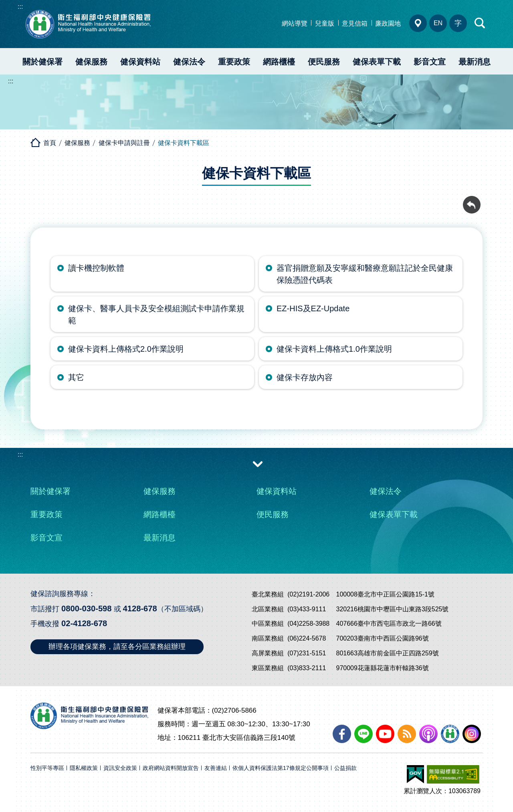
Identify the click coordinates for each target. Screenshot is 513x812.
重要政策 (234, 62)
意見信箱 (355, 23)
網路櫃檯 (279, 62)
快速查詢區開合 (480, 23)
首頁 (50, 143)
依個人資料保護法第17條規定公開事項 (281, 768)
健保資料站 (140, 62)
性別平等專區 (47, 768)
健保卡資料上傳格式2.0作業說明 (126, 349)
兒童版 (325, 23)
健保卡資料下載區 (184, 143)
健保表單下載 (377, 62)
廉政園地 (388, 23)
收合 (258, 463)
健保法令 (189, 62)
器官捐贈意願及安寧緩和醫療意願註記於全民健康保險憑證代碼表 (365, 274)
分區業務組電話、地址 (418, 23)
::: (20, 7)
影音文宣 (430, 62)
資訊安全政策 (120, 768)
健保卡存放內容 (305, 377)
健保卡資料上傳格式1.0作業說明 (334, 349)
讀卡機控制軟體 (96, 268)
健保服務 (91, 62)
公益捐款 (345, 768)
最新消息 (475, 62)
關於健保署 (42, 62)
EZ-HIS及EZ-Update (313, 308)
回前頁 (472, 200)
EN (438, 23)
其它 (76, 377)
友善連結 (216, 768)
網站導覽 (295, 23)
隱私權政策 (84, 768)
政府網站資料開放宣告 (171, 768)
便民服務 (324, 62)
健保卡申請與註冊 (124, 143)
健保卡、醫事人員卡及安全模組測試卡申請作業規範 (156, 314)
